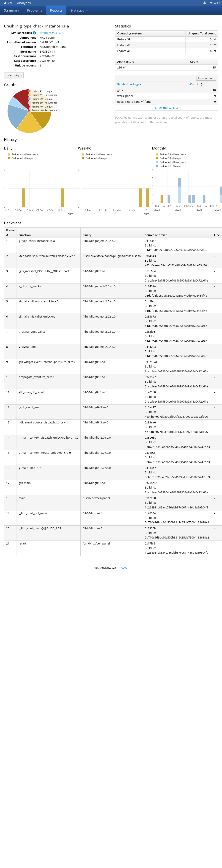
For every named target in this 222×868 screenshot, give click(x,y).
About (125, 568)
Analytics (17, 3)
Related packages (129, 84)
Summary (12, 10)
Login (215, 3)
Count (194, 84)
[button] (34, 33)
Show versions (206, 78)
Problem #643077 (52, 33)
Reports (56, 10)
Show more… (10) (167, 108)
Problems (35, 10)
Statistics (79, 10)
